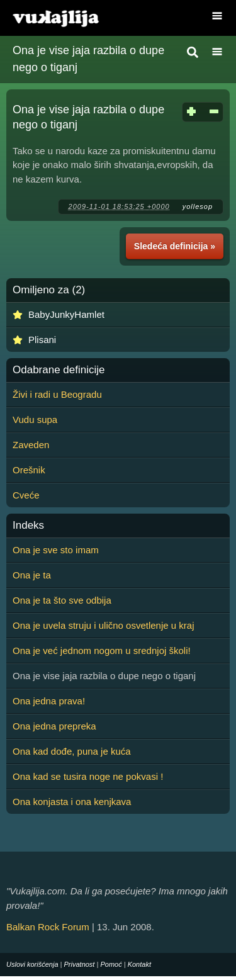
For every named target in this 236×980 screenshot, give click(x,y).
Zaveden (31, 445)
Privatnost (80, 964)
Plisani (42, 340)
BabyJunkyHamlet (66, 314)
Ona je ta (32, 575)
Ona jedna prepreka (54, 726)
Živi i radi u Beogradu (57, 394)
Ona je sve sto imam (56, 550)
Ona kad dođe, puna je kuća (72, 751)
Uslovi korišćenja (32, 964)
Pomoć (111, 964)
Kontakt (139, 964)
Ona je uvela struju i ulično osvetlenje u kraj (104, 625)
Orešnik (29, 470)
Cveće (26, 495)
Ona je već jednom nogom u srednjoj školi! (102, 651)
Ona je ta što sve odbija (62, 600)
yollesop (198, 206)
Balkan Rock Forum (48, 927)
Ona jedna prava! (49, 701)
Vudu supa (35, 420)
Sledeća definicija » (175, 246)
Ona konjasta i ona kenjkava (72, 802)
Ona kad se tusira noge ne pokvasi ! (88, 776)
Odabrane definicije (59, 370)
